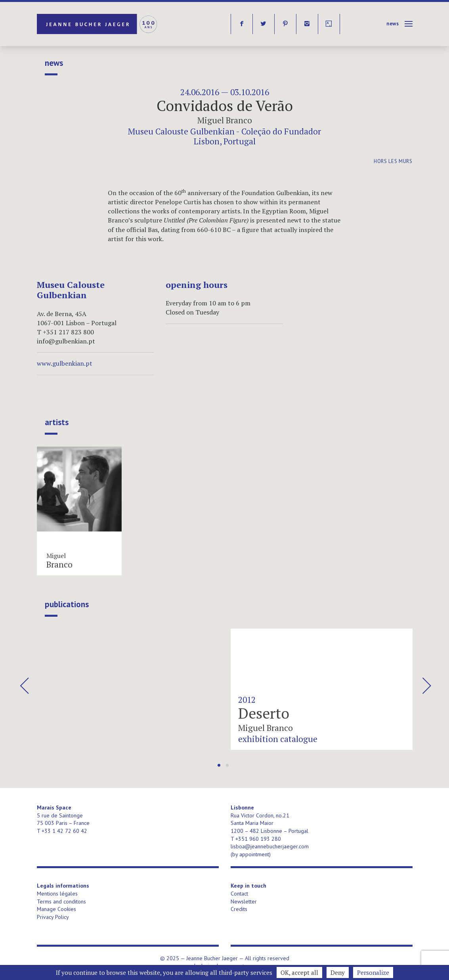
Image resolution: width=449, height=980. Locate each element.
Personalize (373, 972)
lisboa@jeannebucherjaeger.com (270, 846)
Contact (239, 894)
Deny (338, 972)
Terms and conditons (61, 901)
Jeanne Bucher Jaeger (98, 24)
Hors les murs (393, 161)
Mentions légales (57, 894)
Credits (239, 909)
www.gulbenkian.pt (65, 363)
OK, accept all (299, 972)
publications (67, 604)
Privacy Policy (53, 917)
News (393, 24)
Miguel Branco (225, 120)
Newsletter (244, 901)
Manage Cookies (56, 909)
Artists (57, 422)
